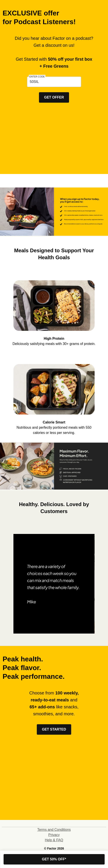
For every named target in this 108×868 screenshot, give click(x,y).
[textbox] (54, 82)
